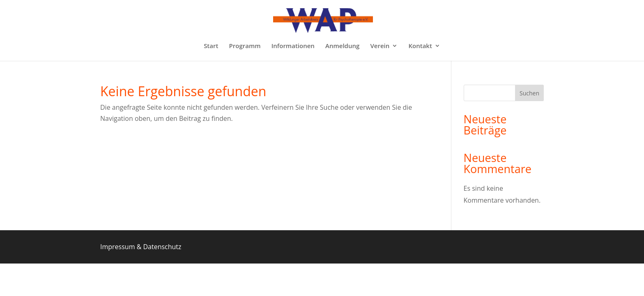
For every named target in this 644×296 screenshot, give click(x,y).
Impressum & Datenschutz (141, 247)
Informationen (293, 46)
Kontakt (420, 46)
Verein (380, 46)
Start (211, 46)
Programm (245, 46)
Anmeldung (342, 46)
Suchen (529, 93)
